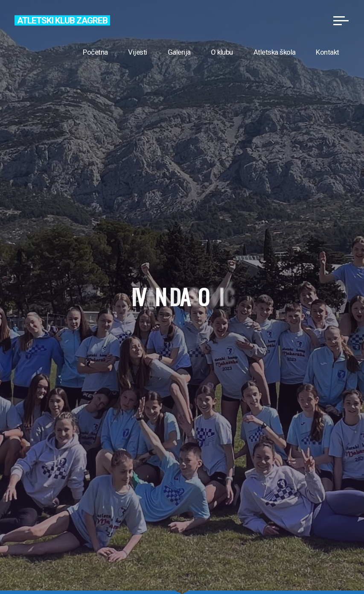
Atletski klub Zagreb (62, 20)
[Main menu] (341, 20)
